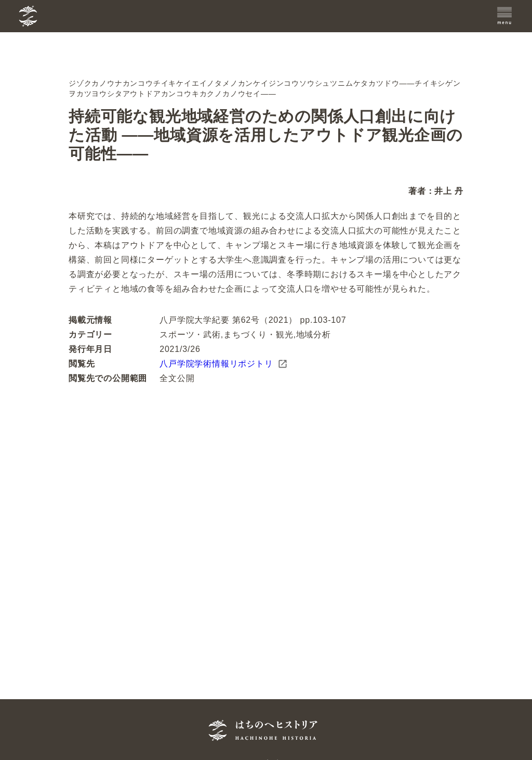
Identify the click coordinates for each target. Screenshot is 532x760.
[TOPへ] (80, 16)
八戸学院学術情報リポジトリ (223, 364)
